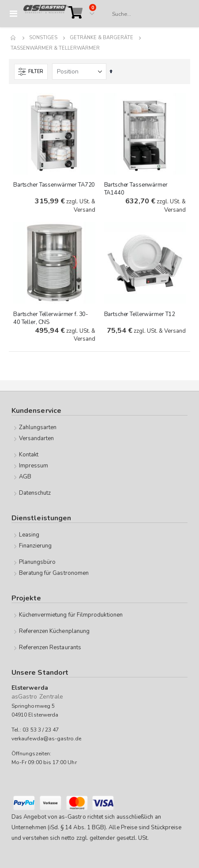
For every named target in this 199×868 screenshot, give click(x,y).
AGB (25, 477)
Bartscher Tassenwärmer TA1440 (136, 189)
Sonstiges (43, 38)
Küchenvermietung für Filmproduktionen (71, 615)
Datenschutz (35, 493)
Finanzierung (36, 546)
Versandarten (37, 438)
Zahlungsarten (38, 427)
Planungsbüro (38, 562)
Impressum (34, 466)
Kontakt (29, 455)
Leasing (29, 535)
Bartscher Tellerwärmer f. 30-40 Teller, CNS (51, 318)
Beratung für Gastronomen (54, 573)
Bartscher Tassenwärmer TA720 (54, 185)
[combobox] (147, 14)
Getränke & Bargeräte (101, 38)
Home (14, 38)
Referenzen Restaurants (50, 647)
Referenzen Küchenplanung (54, 631)
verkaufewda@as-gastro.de (47, 739)
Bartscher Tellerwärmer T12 (140, 314)
